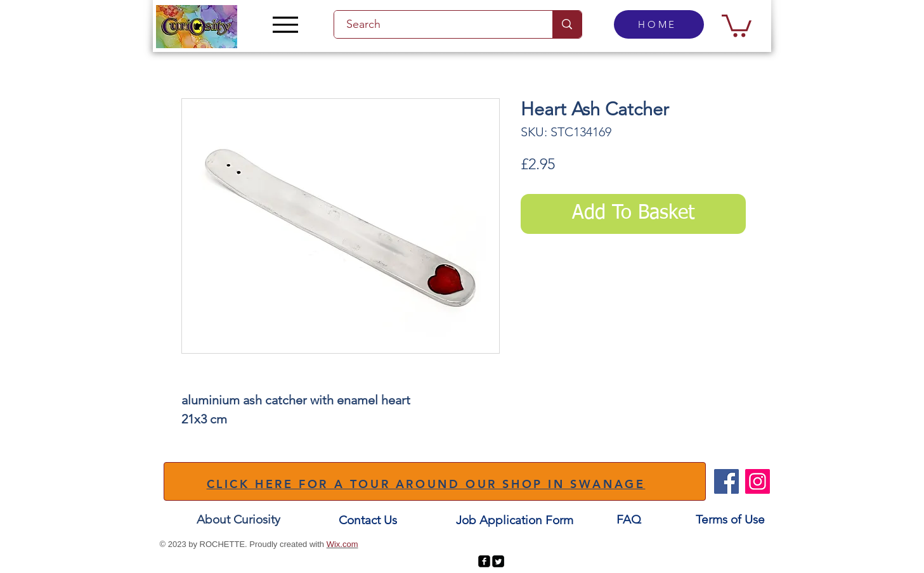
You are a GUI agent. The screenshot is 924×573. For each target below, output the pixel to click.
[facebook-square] (484, 561)
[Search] (436, 24)
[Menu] (286, 24)
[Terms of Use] (730, 519)
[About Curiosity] (238, 519)
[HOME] (659, 24)
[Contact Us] (368, 520)
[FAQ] (629, 519)
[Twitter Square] (498, 561)
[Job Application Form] (515, 520)
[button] (737, 24)
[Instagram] (758, 481)
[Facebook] (726, 481)
